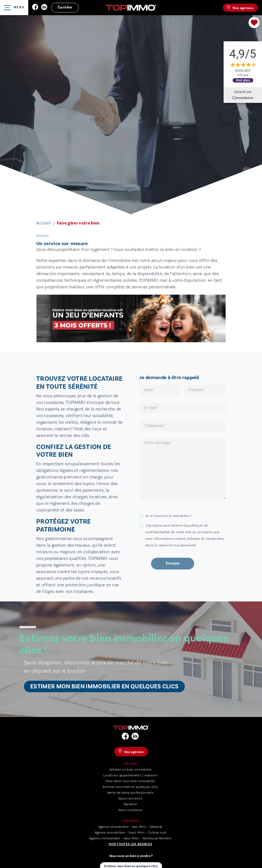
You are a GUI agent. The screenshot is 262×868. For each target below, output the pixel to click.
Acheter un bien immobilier (130, 770)
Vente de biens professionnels (130, 793)
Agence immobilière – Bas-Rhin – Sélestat (130, 827)
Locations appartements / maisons (130, 775)
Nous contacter (130, 810)
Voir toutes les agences (130, 844)
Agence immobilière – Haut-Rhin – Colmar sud (130, 833)
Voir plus (243, 80)
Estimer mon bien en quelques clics (130, 787)
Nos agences (240, 8)
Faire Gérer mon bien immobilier (130, 781)
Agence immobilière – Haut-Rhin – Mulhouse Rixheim (130, 838)
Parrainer (130, 804)
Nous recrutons (130, 799)
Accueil (44, 223)
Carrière (65, 7)
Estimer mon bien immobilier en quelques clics (104, 686)
